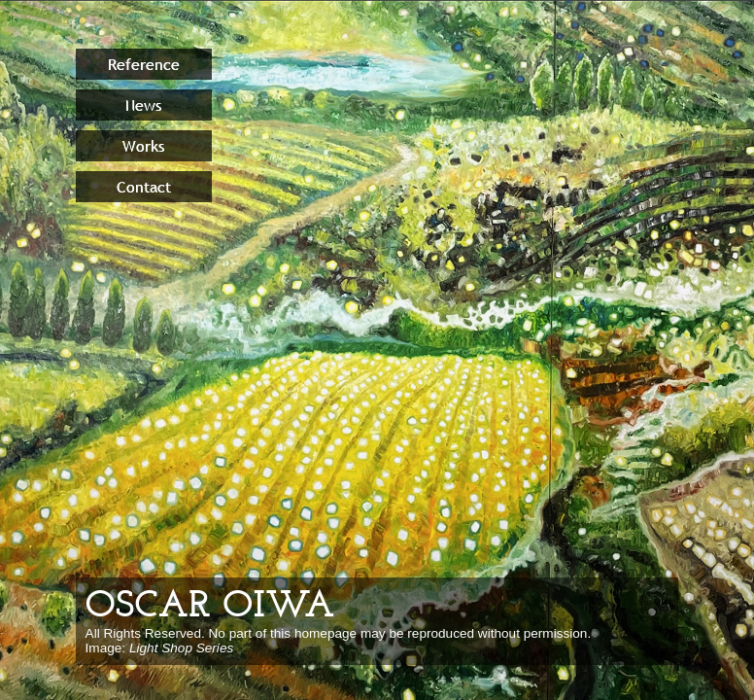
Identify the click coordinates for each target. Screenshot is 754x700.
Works (143, 146)
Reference (144, 64)
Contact (144, 187)
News (143, 105)
